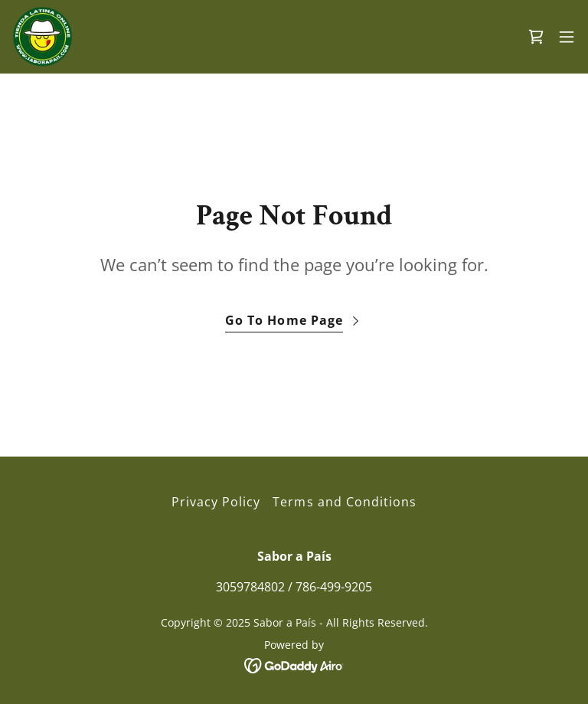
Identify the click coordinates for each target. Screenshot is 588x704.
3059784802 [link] (250, 587)
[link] (42, 37)
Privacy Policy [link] (216, 502)
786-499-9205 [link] (334, 587)
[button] (567, 37)
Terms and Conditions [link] (344, 502)
